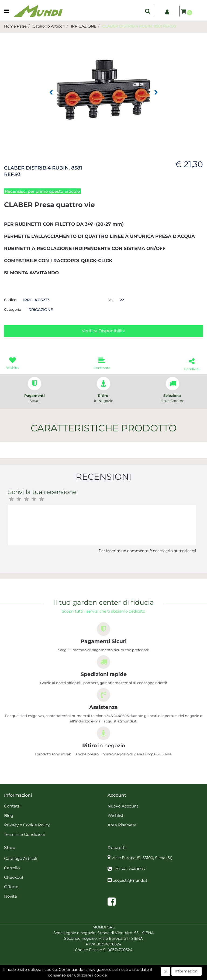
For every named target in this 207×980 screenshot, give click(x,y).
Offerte (11, 887)
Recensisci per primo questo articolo (42, 191)
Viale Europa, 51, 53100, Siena (142, 858)
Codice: (11, 300)
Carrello (12, 868)
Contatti (12, 806)
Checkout (14, 877)
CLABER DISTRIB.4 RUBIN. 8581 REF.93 (139, 26)
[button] (148, 11)
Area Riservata (122, 825)
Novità (11, 896)
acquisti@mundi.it (130, 880)
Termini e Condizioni (25, 834)
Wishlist (115, 815)
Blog (9, 815)
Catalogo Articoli (49, 26)
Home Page (15, 26)
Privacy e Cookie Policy (27, 825)
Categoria (13, 309)
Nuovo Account (123, 806)
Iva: (111, 300)
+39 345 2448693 (129, 869)
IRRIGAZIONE (84, 26)
